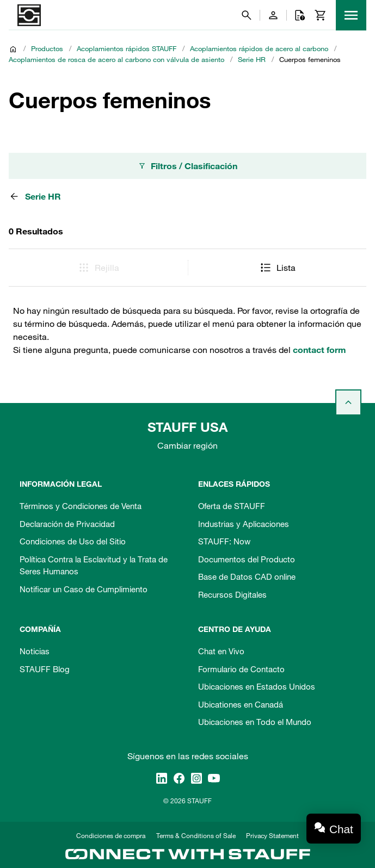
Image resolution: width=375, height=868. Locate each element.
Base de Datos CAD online (247, 576)
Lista (277, 268)
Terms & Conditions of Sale (196, 835)
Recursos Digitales (232, 594)
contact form (319, 350)
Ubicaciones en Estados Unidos (257, 686)
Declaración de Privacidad (67, 524)
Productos (47, 48)
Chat (341, 829)
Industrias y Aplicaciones (244, 524)
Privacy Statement (272, 835)
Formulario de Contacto (241, 669)
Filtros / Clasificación (187, 166)
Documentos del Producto (247, 559)
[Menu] (351, 15)
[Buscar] (247, 15)
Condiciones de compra (111, 835)
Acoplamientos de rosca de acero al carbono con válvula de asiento (116, 59)
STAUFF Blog (45, 669)
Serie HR (252, 59)
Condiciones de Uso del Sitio (73, 541)
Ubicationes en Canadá (241, 704)
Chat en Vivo (221, 651)
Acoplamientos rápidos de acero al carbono (259, 48)
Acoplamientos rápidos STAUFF (127, 48)
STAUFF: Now (224, 541)
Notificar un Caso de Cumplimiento (84, 589)
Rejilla (98, 268)
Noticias (35, 651)
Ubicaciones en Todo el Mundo (255, 722)
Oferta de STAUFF (232, 506)
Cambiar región (187, 445)
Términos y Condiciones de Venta (81, 506)
